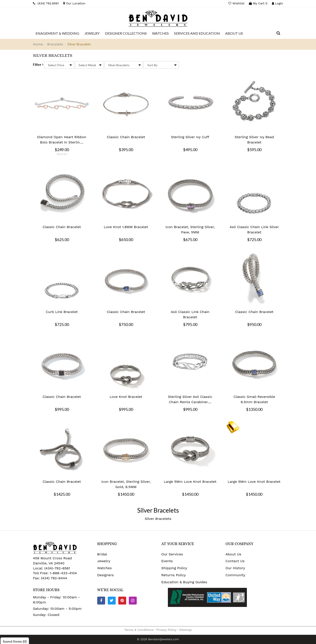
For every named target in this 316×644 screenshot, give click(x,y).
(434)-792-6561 (57, 568)
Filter (38, 64)
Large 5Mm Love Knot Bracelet (190, 482)
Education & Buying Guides (184, 582)
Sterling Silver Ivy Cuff (190, 137)
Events (167, 561)
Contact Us (235, 561)
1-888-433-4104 (63, 573)
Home (38, 44)
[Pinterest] (122, 601)
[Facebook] (101, 601)
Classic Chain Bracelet (126, 137)
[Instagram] (133, 601)
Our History (235, 568)
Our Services (172, 554)
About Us (233, 554)
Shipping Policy (174, 568)
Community (235, 575)
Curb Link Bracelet (62, 312)
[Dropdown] (57, 33)
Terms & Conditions (139, 630)
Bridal (102, 554)
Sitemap (186, 630)
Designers (106, 575)
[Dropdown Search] (278, 33)
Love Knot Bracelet (126, 397)
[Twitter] (112, 601)
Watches (105, 568)
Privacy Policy (166, 630)
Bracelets (55, 44)
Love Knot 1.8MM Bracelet (126, 227)
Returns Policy (174, 575)
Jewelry (104, 561)
